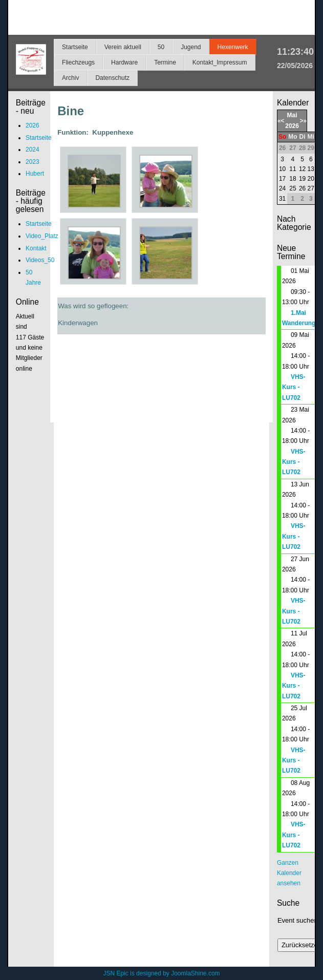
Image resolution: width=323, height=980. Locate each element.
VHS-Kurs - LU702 (294, 387)
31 (282, 199)
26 (302, 188)
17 (282, 179)
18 (293, 179)
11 (293, 169)
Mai (292, 115)
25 (293, 188)
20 (311, 179)
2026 (292, 126)
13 (311, 169)
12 (302, 169)
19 (302, 179)
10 (282, 169)
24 (282, 188)
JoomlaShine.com (195, 973)
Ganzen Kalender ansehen (289, 873)
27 (311, 188)
